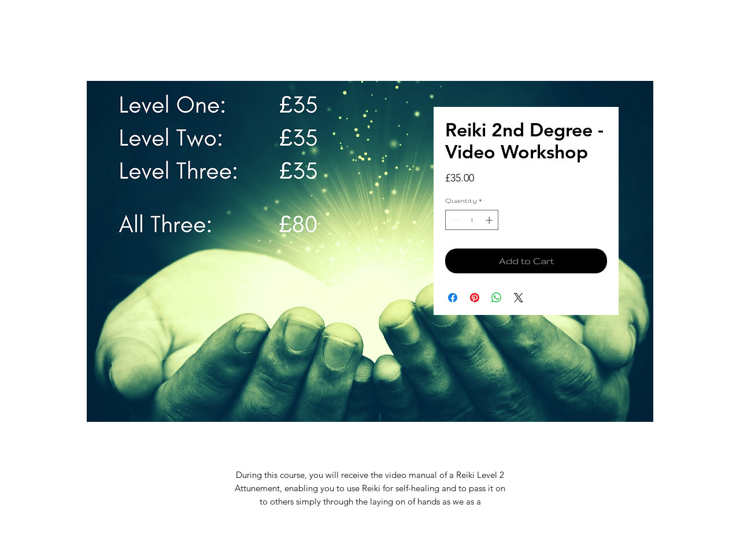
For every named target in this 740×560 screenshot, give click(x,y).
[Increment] (490, 220)
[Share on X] (519, 298)
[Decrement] (454, 220)
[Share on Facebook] (453, 298)
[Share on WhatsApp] (497, 298)
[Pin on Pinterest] (475, 298)
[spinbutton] (472, 220)
